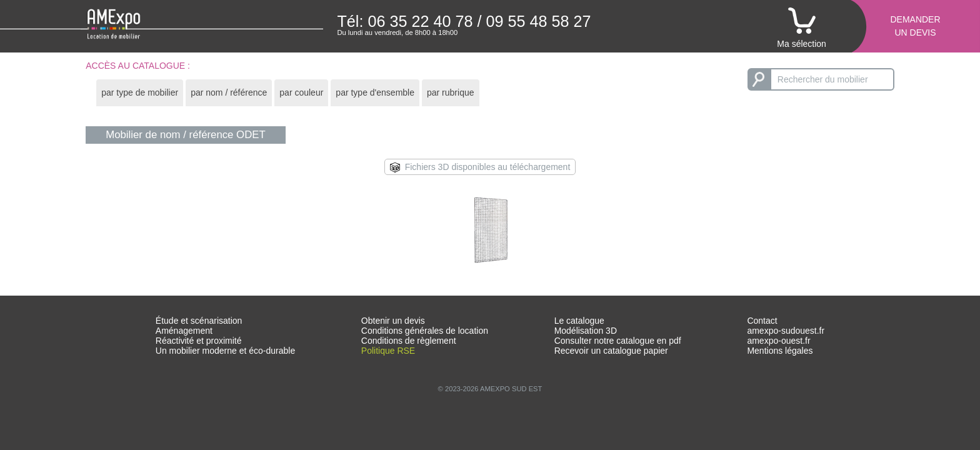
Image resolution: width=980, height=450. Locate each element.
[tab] (140, 93)
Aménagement (184, 331)
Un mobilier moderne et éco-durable (225, 351)
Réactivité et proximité (199, 341)
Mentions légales (780, 351)
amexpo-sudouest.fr (786, 331)
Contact (762, 321)
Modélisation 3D (586, 331)
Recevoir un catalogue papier (611, 351)
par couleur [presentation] (301, 92)
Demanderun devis (915, 26)
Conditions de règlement (409, 341)
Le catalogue (579, 321)
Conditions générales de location (425, 331)
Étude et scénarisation (199, 321)
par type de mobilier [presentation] (140, 92)
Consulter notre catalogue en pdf (618, 341)
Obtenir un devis (393, 321)
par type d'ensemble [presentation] (375, 92)
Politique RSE (388, 351)
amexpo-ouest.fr (778, 341)
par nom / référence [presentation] (229, 92)
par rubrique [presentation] (451, 92)
